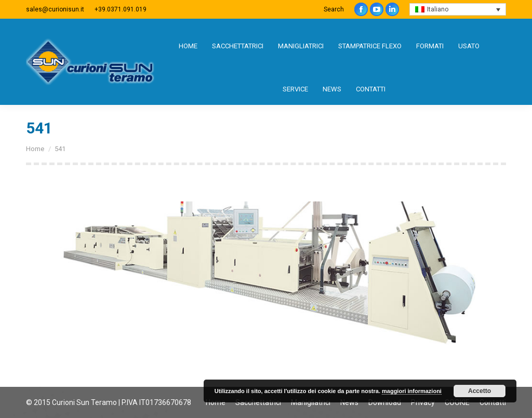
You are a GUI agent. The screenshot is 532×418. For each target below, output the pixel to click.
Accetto (480, 391)
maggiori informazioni (412, 391)
